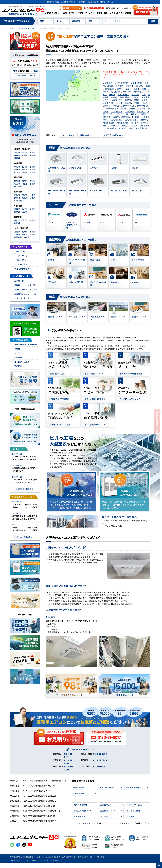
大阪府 (17, 198)
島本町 (114, 97)
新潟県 (17, 167)
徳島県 (32, 220)
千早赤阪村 (116, 106)
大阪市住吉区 (117, 100)
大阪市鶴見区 (143, 106)
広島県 (17, 212)
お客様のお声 (80, 816)
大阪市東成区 (117, 120)
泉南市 (136, 100)
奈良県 (25, 198)
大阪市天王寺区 (112, 109)
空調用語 (18, 366)
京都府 (17, 195)
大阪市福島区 (122, 123)
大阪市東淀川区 (132, 120)
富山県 (32, 167)
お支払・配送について (83, 811)
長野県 (17, 169)
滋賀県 (25, 195)
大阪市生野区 (136, 83)
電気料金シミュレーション (26, 289)
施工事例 (104, 816)
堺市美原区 (145, 125)
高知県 (17, 223)
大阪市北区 (138, 92)
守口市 (122, 128)
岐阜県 (32, 169)
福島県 (17, 158)
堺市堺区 (135, 94)
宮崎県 (32, 234)
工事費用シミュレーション (26, 294)
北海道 (17, 152)
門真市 (145, 89)
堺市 (144, 94)
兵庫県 (32, 195)
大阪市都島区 (111, 128)
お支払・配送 (102, 13)
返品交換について (108, 811)
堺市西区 (141, 111)
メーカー (60, 21)
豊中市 (124, 109)
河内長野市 (116, 92)
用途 (90, 21)
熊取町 (112, 94)
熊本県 (25, 234)
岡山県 (32, 209)
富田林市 (141, 109)
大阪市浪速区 (117, 111)
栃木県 (25, 181)
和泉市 (110, 86)
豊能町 (132, 109)
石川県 (25, 167)
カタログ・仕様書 (22, 362)
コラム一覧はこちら (24, 537)
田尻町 (145, 103)
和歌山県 (18, 201)
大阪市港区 (114, 125)
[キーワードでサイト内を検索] (125, 21)
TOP (12, 28)
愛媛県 (25, 220)
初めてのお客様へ (52, 13)
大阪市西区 (130, 111)
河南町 (106, 92)
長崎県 (25, 232)
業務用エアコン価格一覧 (25, 285)
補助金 (17, 349)
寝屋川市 (135, 114)
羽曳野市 (107, 117)
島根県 (25, 209)
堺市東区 (125, 117)
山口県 (25, 212)
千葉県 (32, 184)
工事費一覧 (19, 281)
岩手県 (32, 152)
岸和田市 (127, 92)
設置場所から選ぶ (133, 787)
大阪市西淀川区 (122, 114)
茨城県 (32, 181)
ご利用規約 (122, 823)
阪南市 (116, 117)
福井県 (25, 169)
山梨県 (17, 172)
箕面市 (134, 125)
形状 (42, 21)
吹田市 (136, 97)
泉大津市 (119, 86)
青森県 (25, 152)
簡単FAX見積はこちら (24, 75)
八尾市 (130, 128)
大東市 (120, 103)
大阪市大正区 (109, 103)
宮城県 (25, 155)
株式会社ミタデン (140, 823)
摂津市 (128, 100)
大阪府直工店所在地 (112, 135)
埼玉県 (17, 184)
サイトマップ (82, 823)
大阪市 (147, 86)
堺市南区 (125, 125)
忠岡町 (106, 106)
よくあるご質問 (116, 13)
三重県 (32, 198)
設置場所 (76, 21)
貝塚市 (120, 89)
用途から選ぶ (79, 793)
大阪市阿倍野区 (122, 83)
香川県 (17, 220)
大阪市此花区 (123, 94)
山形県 (32, 155)
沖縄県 (27, 237)
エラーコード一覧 (22, 298)
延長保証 (18, 357)
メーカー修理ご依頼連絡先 (26, 344)
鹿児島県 (18, 237)
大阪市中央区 (129, 106)
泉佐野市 (130, 86)
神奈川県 (18, 186)
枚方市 (144, 120)
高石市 (128, 103)
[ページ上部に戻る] (159, 865)
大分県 (17, 234)
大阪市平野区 (109, 123)
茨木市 (139, 86)
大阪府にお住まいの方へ (27, 28)
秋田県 (17, 155)
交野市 (137, 89)
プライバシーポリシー (103, 823)
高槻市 (136, 103)
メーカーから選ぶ (107, 787)
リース (17, 353)
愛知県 (25, 172)
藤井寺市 (135, 123)
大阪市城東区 (125, 97)
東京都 (25, 184)
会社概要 (128, 13)
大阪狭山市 (110, 89)
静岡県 (32, 172)
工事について (69, 13)
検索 (153, 21)
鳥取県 (17, 209)
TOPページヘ (66, 135)
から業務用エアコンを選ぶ (68, 148)
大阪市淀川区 (141, 128)
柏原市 (128, 89)
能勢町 (144, 114)
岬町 (105, 125)
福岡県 (17, 232)
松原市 (144, 123)
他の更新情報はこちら (24, 489)
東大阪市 (135, 117)
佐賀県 (32, 232)
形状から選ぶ (79, 787)
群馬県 (17, 181)
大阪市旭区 (108, 83)
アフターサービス (85, 13)
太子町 (145, 100)
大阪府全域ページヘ (88, 135)
